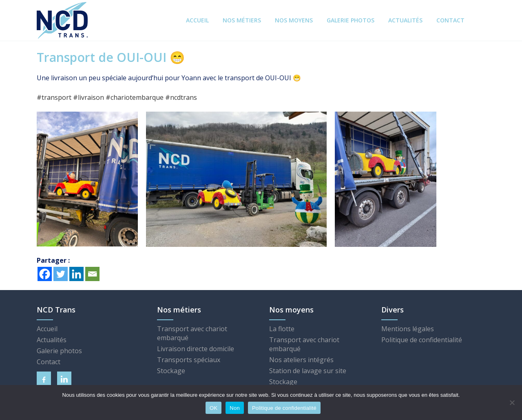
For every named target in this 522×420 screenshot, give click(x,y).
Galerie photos (59, 351)
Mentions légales (408, 329)
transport (54, 97)
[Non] (512, 402)
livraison (88, 97)
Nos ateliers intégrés (301, 360)
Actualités (52, 340)
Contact (49, 362)
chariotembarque (135, 97)
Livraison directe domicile (196, 349)
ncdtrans (181, 97)
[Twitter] (61, 274)
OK (213, 408)
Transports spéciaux (189, 360)
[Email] (92, 274)
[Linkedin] (76, 274)
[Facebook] (45, 274)
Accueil (47, 329)
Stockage (171, 371)
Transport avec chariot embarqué (192, 333)
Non (235, 408)
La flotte (282, 329)
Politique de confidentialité (422, 340)
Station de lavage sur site (308, 371)
